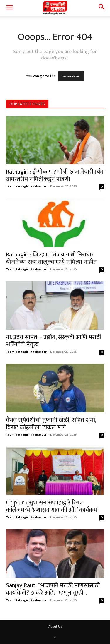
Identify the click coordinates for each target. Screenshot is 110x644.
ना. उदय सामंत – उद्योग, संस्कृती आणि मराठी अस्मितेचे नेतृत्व (54, 341)
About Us (55, 626)
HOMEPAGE (71, 76)
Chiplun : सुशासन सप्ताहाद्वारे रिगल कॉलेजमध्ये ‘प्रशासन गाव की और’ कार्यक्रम (52, 506)
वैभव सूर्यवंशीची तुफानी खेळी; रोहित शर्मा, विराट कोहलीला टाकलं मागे (51, 424)
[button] (9, 8)
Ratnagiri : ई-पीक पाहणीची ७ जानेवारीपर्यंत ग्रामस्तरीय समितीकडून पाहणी (55, 175)
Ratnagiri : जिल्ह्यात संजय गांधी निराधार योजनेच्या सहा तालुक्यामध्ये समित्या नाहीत (51, 258)
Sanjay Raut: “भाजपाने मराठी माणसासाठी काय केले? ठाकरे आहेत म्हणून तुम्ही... (53, 589)
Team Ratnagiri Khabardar (26, 186)
